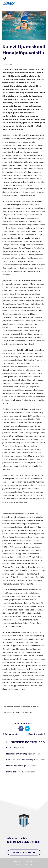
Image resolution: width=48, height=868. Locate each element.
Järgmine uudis (36, 734)
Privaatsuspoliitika (24, 865)
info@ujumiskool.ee (29, 842)
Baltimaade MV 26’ (15, 772)
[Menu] (44, 4)
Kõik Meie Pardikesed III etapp (21, 760)
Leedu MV (11, 748)
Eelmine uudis (12, 734)
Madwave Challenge (16, 766)
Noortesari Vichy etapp (18, 754)
